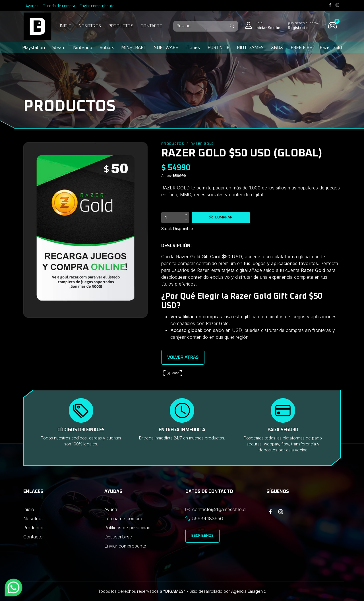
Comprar (221, 217)
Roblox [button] (107, 47)
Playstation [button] (34, 47)
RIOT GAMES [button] (250, 47)
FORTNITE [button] (219, 47)
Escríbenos (202, 536)
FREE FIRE (301, 47)
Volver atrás (183, 357)
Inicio (66, 26)
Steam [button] (59, 47)
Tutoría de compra (59, 6)
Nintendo (83, 47)
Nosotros (90, 26)
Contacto (152, 26)
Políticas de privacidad (127, 528)
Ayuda (111, 509)
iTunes (193, 47)
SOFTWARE (166, 47)
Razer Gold (331, 47)
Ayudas (32, 6)
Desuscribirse (118, 537)
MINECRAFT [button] (134, 47)
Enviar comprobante (97, 6)
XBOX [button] (277, 47)
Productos (121, 26)
